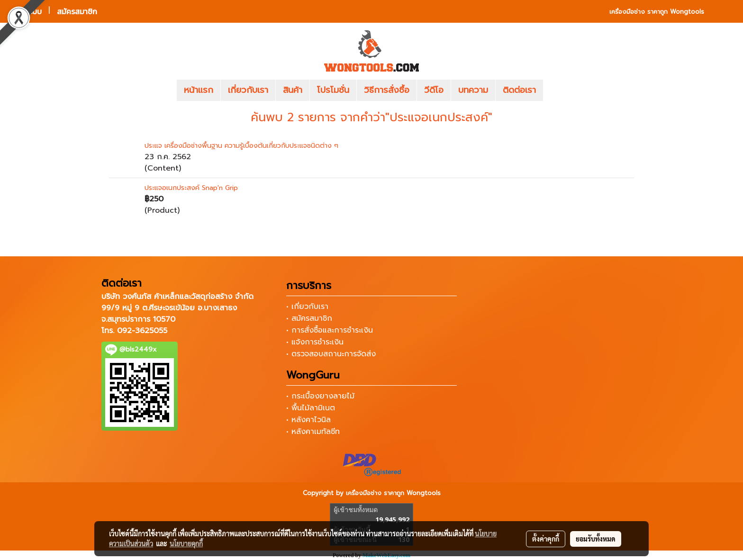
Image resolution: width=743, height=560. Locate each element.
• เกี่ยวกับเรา (307, 307)
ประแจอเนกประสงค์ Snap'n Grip (191, 188)
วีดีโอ (434, 90)
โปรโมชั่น (333, 90)
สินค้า (293, 90)
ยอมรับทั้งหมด (596, 539)
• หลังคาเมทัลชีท (313, 432)
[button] (557, 90)
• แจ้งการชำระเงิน (315, 342)
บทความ (473, 90)
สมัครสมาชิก (77, 11)
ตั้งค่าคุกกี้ (546, 539)
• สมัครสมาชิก (309, 318)
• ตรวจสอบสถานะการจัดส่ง (331, 354)
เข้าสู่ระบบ (26, 11)
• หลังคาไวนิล (308, 420)
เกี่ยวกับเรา (248, 90)
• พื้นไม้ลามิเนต (311, 408)
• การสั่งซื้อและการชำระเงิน (330, 330)
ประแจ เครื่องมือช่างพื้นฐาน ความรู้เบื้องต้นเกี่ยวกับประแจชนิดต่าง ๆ (241, 146)
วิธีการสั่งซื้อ (387, 90)
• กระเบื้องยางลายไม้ (320, 396)
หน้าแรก (199, 90)
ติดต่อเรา (519, 90)
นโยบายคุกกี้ (186, 543)
